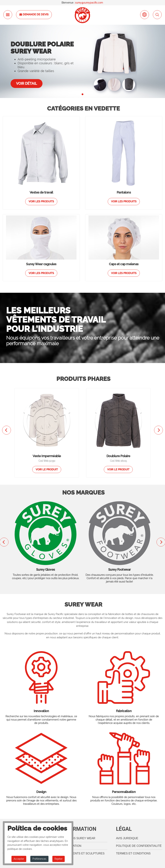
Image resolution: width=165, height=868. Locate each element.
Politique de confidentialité (139, 846)
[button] (82, 94)
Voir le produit (47, 469)
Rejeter (59, 859)
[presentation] (7, 430)
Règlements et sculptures (83, 853)
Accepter (19, 859)
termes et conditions (133, 853)
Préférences (39, 859)
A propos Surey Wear (78, 838)
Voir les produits (41, 201)
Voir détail (27, 84)
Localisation (71, 846)
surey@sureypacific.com (89, 3)
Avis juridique (127, 838)
